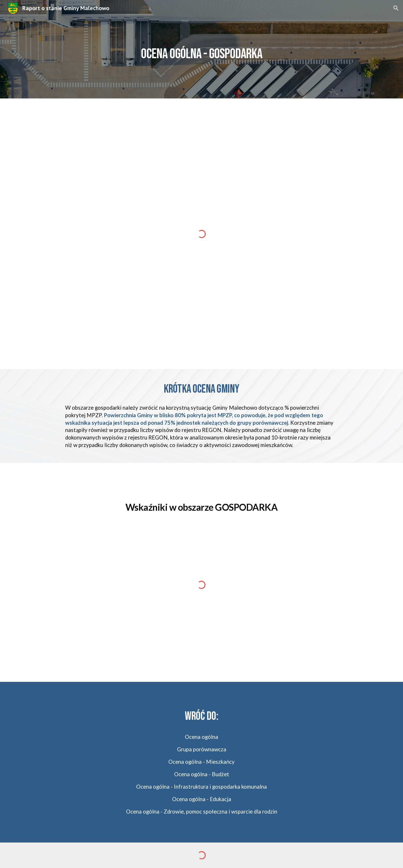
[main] (202, 49)
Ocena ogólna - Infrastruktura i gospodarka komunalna (201, 787)
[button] (396, 8)
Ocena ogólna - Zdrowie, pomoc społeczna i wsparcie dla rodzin (202, 812)
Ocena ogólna (201, 737)
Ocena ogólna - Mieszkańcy (201, 762)
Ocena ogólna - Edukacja (202, 799)
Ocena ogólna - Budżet (202, 774)
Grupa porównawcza (202, 749)
